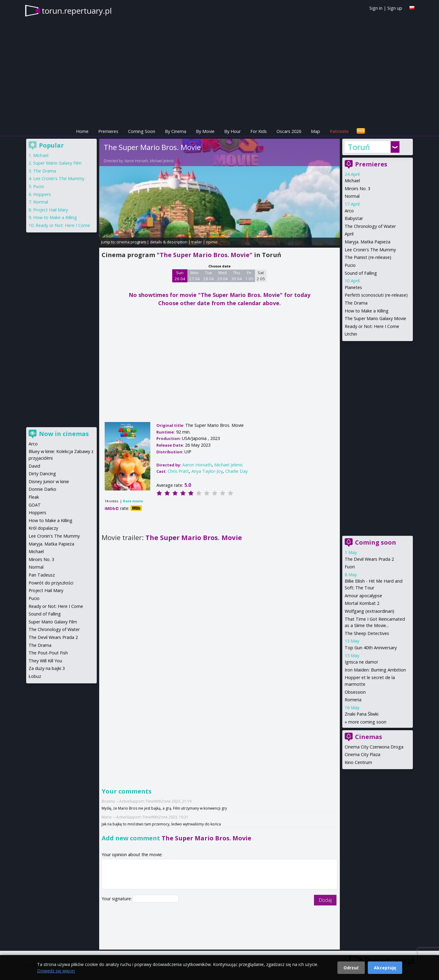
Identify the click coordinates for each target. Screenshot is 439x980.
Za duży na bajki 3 (47, 668)
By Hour (232, 131)
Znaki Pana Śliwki (362, 714)
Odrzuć (351, 968)
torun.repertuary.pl (77, 11)
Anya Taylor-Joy (207, 471)
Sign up (395, 8)
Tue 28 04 (209, 276)
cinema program (131, 242)
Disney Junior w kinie (49, 481)
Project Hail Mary (51, 210)
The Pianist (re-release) (368, 257)
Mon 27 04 (195, 276)
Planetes (353, 287)
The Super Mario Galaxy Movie (375, 318)
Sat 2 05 (261, 276)
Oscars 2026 (289, 131)
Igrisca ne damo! (361, 662)
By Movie (205, 131)
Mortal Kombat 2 (362, 603)
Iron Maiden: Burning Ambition (375, 670)
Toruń (359, 147)
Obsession (355, 692)
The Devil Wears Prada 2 (369, 559)
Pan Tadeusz (42, 575)
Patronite (339, 131)
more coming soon (367, 722)
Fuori (350, 567)
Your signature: (117, 899)
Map (315, 131)
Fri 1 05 (249, 276)
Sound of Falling (361, 273)
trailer (197, 242)
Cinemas (369, 737)
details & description (169, 242)
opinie (212, 242)
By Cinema (176, 131)
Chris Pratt (178, 471)
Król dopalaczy (43, 528)
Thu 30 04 (237, 276)
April (349, 234)
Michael (352, 181)
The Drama (356, 303)
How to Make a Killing (367, 311)
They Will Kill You (45, 661)
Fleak (34, 497)
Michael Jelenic (162, 161)
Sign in (376, 8)
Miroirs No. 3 (357, 188)
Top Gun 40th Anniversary (371, 648)
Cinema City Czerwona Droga (374, 747)
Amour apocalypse (363, 596)
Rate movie (133, 501)
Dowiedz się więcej (56, 971)
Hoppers (42, 194)
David (34, 466)
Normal (352, 196)
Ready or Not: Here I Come (372, 326)
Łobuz (35, 676)
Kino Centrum (358, 762)
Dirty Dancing (42, 474)
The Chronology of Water (370, 226)
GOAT (35, 505)
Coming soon (376, 542)
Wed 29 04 (223, 276)
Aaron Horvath (136, 161)
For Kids (259, 131)
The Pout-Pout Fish (48, 653)
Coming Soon (142, 131)
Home (82, 131)
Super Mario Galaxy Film (57, 163)
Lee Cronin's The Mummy (370, 250)
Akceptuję (385, 968)
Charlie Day (236, 471)
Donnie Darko (42, 489)
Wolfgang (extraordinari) (369, 611)
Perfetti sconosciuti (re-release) (376, 295)
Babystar (354, 218)
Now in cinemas (64, 434)
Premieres (108, 131)
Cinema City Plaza (362, 754)
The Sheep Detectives (367, 633)
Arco (349, 211)
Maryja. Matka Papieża (368, 242)
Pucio (350, 265)
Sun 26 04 (180, 276)
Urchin (351, 334)
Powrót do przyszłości (51, 583)
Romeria (353, 700)
